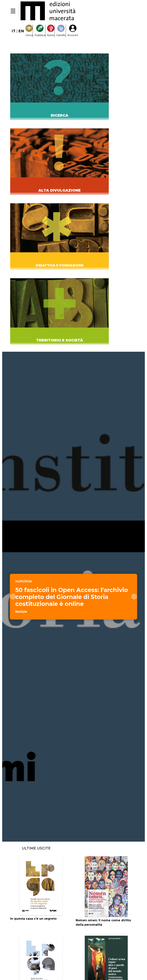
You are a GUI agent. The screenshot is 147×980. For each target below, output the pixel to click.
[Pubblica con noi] (40, 31)
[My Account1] (73, 31)
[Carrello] (61, 31)
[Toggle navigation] (13, 11)
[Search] (29, 31)
